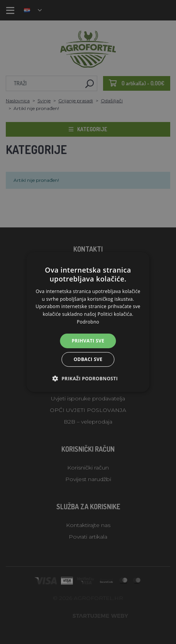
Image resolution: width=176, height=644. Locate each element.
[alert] (88, 322)
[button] (88, 378)
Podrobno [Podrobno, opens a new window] (88, 322)
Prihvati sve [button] (88, 341)
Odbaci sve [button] (88, 359)
